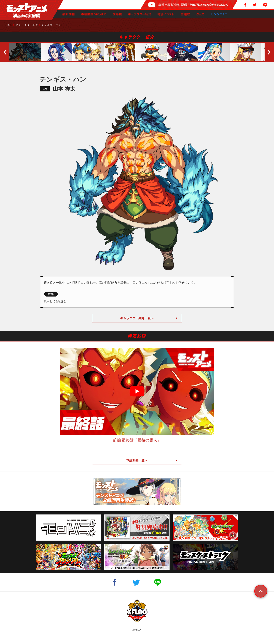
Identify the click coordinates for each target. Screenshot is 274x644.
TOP (9, 25)
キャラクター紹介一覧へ (137, 318)
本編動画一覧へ (137, 460)
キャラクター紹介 (27, 25)
